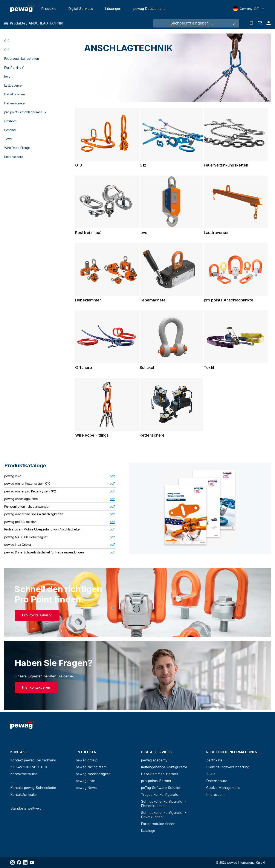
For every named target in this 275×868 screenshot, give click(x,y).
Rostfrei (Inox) (14, 68)
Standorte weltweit (25, 808)
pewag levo (13, 476)
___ (13, 781)
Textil (8, 139)
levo (7, 76)
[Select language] (249, 9)
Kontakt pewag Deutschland (33, 760)
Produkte (49, 9)
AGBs (211, 774)
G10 (7, 41)
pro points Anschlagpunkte (229, 300)
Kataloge (148, 831)
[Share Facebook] (19, 862)
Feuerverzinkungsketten (22, 59)
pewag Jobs (86, 781)
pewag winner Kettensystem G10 (27, 484)
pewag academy (154, 760)
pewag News (86, 788)
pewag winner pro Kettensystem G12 (30, 491)
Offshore (11, 121)
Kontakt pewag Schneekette (33, 788)
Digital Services (81, 9)
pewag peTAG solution (20, 522)
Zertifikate (214, 760)
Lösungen (113, 9)
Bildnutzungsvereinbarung (228, 767)
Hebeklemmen (15, 94)
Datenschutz (217, 781)
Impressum (215, 795)
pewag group (86, 760)
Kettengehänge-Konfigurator (164, 767)
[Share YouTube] (32, 862)
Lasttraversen (14, 85)
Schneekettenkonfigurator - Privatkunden (164, 815)
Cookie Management (223, 788)
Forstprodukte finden (158, 824)
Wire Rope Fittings (17, 148)
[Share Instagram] (12, 862)
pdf (112, 476)
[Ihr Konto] (267, 23)
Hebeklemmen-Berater (160, 774)
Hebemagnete (15, 103)
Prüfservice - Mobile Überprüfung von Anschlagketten (43, 529)
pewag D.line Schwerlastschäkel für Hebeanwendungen (44, 552)
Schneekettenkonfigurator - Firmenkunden (164, 804)
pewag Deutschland (149, 9)
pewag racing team (91, 767)
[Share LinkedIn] (25, 862)
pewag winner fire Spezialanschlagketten (34, 514)
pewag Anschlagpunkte (21, 499)
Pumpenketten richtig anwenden (27, 507)
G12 (7, 50)
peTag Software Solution (161, 788)
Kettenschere (14, 157)
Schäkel (10, 130)
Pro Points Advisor (37, 615)
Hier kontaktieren (36, 687)
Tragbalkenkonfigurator (160, 795)
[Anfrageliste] (251, 23)
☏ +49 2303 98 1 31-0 (29, 767)
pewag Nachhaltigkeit (93, 774)
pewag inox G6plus (18, 545)
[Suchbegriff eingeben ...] (192, 23)
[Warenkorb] (260, 23)
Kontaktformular (24, 774)
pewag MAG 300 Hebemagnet (26, 537)
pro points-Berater (156, 781)
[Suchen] (235, 23)
